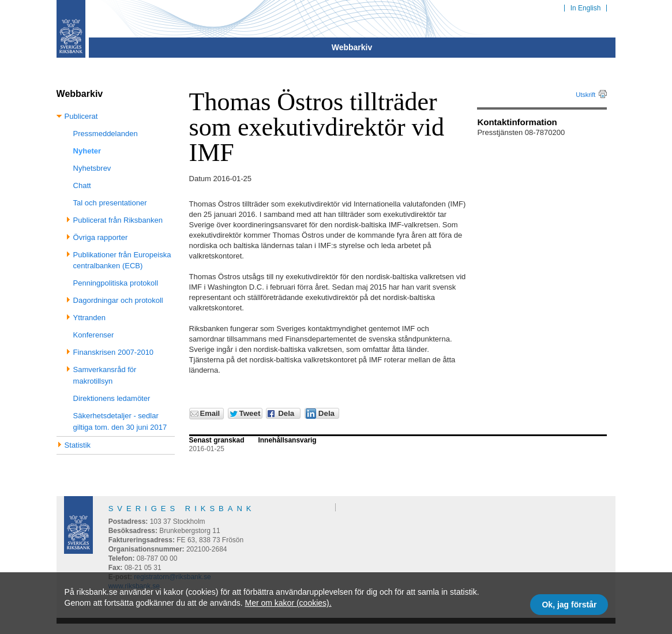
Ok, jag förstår (569, 605)
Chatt (82, 185)
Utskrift (585, 95)
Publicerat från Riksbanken (118, 220)
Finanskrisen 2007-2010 (113, 352)
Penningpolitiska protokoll (116, 283)
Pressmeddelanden (106, 134)
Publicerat (81, 116)
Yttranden (89, 318)
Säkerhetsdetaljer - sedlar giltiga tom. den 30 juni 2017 (120, 421)
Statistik (78, 445)
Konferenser (94, 335)
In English (586, 8)
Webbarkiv (352, 47)
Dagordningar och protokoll (118, 300)
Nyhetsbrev (92, 168)
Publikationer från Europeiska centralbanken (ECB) (122, 260)
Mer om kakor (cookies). (288, 603)
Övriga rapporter (101, 237)
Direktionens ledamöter (112, 398)
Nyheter (87, 151)
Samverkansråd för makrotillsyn (105, 375)
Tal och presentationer (110, 203)
